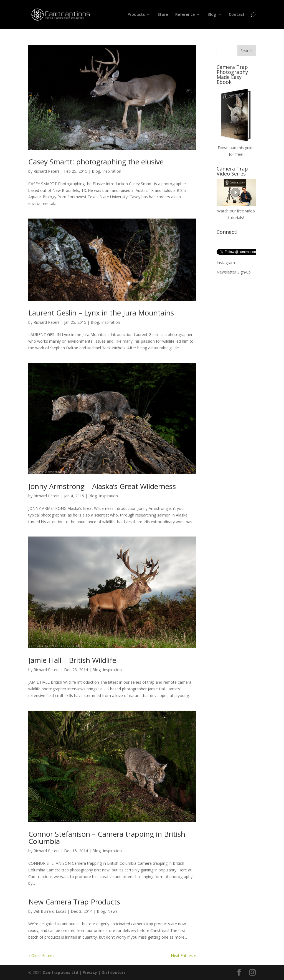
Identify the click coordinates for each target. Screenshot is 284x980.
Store (163, 15)
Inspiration (112, 171)
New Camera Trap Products (74, 902)
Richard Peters (47, 171)
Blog (212, 15)
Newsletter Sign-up (234, 272)
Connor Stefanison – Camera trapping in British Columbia (107, 838)
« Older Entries (41, 955)
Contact (237, 15)
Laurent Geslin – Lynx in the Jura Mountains (101, 313)
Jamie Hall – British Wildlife (72, 660)
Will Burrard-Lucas (50, 911)
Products (136, 15)
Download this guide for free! (236, 148)
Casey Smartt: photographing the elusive (96, 162)
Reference (185, 15)
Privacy (90, 972)
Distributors (114, 972)
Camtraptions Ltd (60, 972)
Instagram (226, 263)
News (112, 911)
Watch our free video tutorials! (236, 211)
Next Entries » (183, 955)
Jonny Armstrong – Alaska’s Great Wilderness (102, 486)
